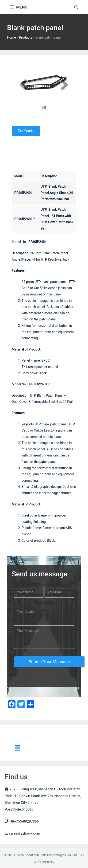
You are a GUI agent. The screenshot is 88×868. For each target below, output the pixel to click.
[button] (26, 131)
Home (11, 37)
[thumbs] (44, 107)
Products (26, 37)
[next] (65, 85)
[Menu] (18, 748)
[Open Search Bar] (76, 7)
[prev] (23, 85)
